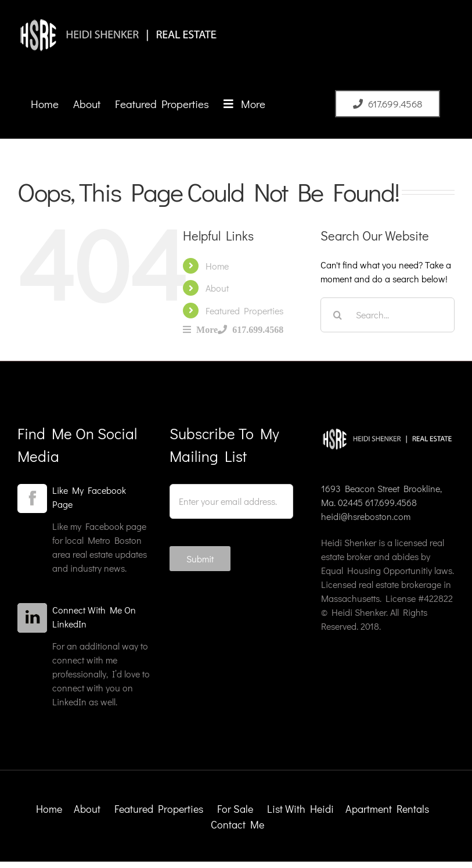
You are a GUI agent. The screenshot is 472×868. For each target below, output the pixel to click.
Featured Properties (244, 311)
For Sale (235, 809)
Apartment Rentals (388, 809)
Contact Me (237, 824)
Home (217, 266)
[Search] (338, 315)
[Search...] (388, 315)
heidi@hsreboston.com (366, 516)
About (217, 288)
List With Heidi (302, 809)
